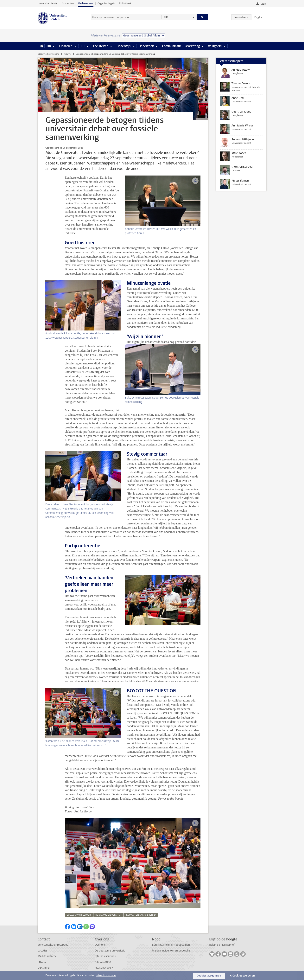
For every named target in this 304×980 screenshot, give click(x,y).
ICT (83, 46)
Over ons (100, 945)
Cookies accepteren (209, 976)
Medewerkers (86, 3)
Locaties (42, 951)
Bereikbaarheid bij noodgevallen (171, 945)
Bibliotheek (125, 3)
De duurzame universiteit (110, 951)
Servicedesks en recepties (53, 945)
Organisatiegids (106, 3)
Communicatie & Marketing (181, 46)
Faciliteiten (101, 46)
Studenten (68, 3)
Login (263, 4)
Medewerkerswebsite (48, 54)
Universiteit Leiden (48, 3)
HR (49, 46)
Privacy (42, 962)
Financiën (66, 46)
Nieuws (67, 54)
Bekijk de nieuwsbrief (222, 945)
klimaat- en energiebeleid (141, 915)
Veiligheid (215, 46)
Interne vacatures (105, 956)
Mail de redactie (47, 956)
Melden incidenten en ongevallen (172, 951)
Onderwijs (123, 46)
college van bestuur (79, 915)
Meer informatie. (106, 975)
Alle (166, 17)
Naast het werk (104, 968)
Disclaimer (44, 968)
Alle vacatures (103, 962)
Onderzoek (146, 46)
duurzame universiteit (108, 915)
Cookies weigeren (244, 976)
